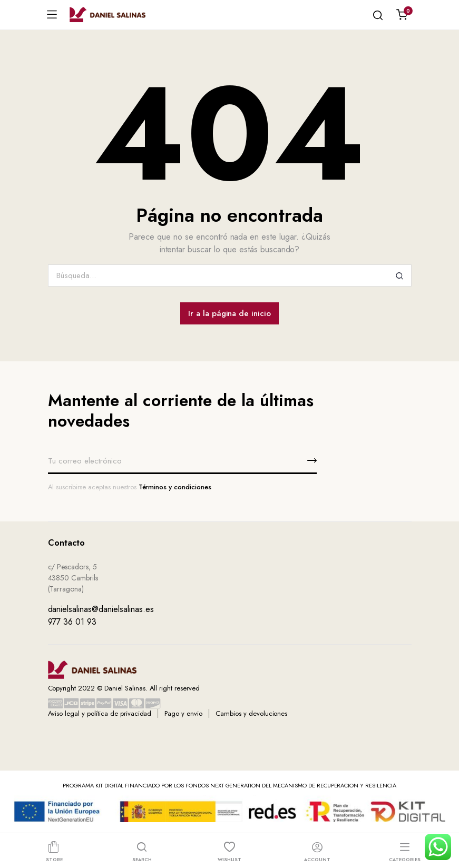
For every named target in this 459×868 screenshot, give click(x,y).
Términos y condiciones (175, 487)
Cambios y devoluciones (251, 713)
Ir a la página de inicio (229, 313)
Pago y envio (183, 713)
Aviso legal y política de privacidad (100, 713)
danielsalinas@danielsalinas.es (101, 609)
